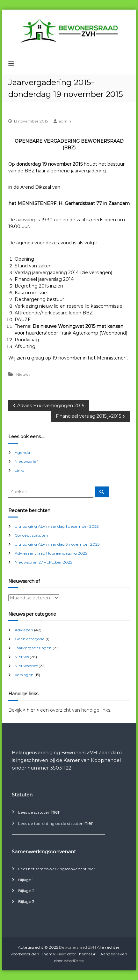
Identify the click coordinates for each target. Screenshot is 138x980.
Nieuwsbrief (26, 461)
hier (55, 812)
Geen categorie (30, 639)
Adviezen (24, 630)
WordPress (74, 961)
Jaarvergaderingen (33, 648)
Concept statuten (31, 535)
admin (65, 121)
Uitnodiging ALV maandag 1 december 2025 (57, 526)
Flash (62, 954)
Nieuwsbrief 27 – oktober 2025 (43, 562)
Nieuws (23, 374)
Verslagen (24, 675)
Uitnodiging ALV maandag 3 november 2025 (57, 544)
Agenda (22, 452)
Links (19, 470)
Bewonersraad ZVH (77, 947)
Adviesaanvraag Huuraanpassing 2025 (51, 553)
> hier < (31, 710)
